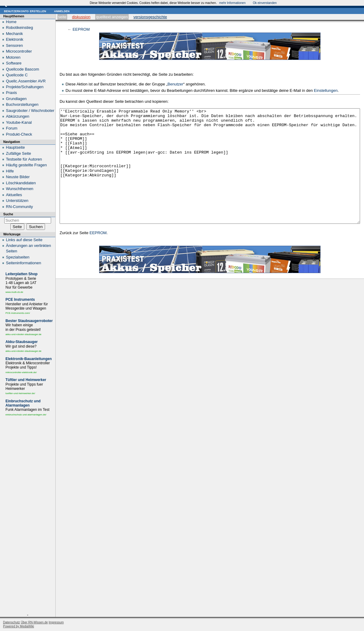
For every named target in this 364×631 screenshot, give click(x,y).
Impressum (56, 622)
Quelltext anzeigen (112, 17)
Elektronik (15, 39)
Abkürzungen (18, 116)
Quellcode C (17, 75)
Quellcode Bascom (23, 69)
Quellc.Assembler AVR (26, 81)
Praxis (12, 93)
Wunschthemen (20, 189)
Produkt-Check (19, 134)
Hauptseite (16, 147)
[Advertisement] (28, 516)
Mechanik (15, 34)
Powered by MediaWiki (19, 626)
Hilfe (10, 171)
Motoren (13, 57)
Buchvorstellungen (22, 104)
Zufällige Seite (19, 153)
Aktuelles (14, 195)
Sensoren (15, 45)
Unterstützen (17, 201)
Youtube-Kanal (19, 122)
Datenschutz (12, 622)
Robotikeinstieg (20, 28)
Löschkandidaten (21, 183)
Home (11, 22)
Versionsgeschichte (150, 17)
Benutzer (175, 84)
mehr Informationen (232, 3)
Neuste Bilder (18, 177)
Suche (8, 214)
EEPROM (81, 29)
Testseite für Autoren (24, 159)
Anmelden (62, 11)
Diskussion (81, 17)
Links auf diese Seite (24, 240)
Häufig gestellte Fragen (26, 165)
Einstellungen (326, 90)
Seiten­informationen (24, 263)
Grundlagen (16, 99)
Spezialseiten (18, 257)
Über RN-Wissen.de (34, 622)
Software (14, 63)
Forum (12, 128)
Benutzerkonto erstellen (25, 11)
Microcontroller (19, 51)
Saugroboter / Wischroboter (30, 111)
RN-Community (20, 207)
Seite (62, 17)
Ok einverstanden (265, 3)
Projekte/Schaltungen (25, 87)
